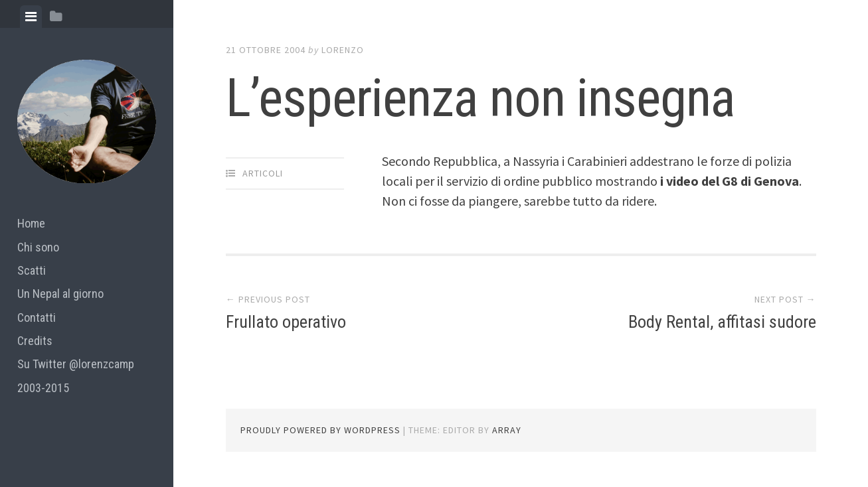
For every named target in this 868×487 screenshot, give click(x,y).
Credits (35, 341)
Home (31, 223)
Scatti (32, 270)
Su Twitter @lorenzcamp (76, 364)
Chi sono (38, 247)
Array (507, 430)
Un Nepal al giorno (60, 294)
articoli (263, 173)
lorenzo (343, 50)
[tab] (31, 17)
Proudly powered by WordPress (320, 430)
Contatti (37, 317)
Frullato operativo (286, 322)
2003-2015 (43, 388)
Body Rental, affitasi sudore (722, 322)
